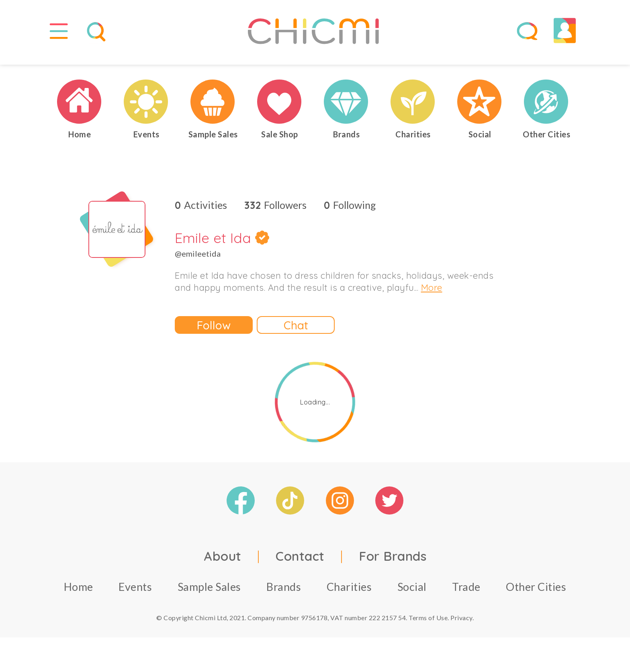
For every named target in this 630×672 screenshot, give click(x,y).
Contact (300, 562)
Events (135, 593)
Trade (466, 593)
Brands (284, 593)
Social (412, 593)
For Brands (393, 562)
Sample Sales (209, 593)
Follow (214, 331)
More (432, 294)
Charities (349, 593)
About (223, 562)
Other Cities (536, 593)
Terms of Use (428, 624)
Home (79, 593)
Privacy (461, 624)
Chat (296, 331)
